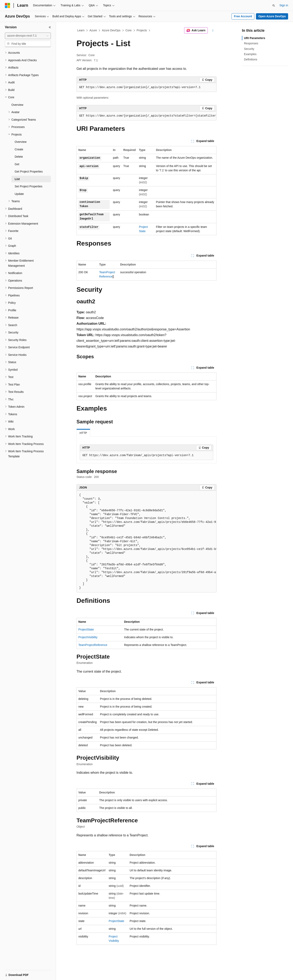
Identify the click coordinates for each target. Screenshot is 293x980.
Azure (93, 30)
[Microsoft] (8, 5)
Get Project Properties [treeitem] (29, 172)
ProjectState (86, 629)
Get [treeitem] (17, 164)
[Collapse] (50, 27)
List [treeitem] (17, 179)
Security (249, 49)
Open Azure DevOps (272, 16)
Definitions (251, 59)
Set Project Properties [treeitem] (28, 186)
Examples (250, 54)
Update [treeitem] (19, 194)
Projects (142, 30)
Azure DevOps (111, 30)
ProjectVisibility (88, 637)
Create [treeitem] (19, 149)
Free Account (243, 16)
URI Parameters (255, 38)
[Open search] (274, 5)
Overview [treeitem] (17, 105)
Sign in (284, 5)
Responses (251, 43)
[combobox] (28, 36)
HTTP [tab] (83, 433)
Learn (81, 30)
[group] (146, 116)
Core (128, 30)
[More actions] (213, 31)
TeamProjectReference (93, 645)
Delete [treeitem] (19, 157)
